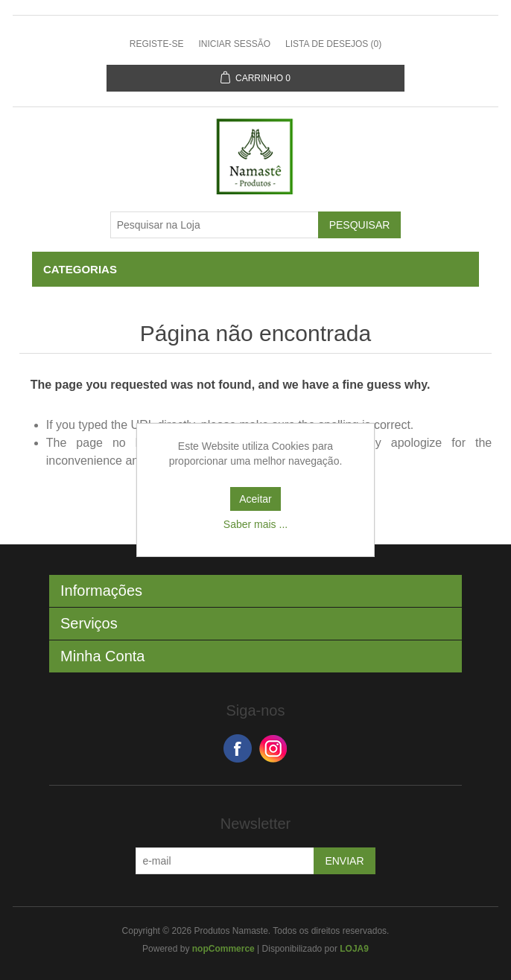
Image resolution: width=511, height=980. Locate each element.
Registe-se (157, 44)
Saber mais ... (256, 524)
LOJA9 (354, 949)
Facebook (238, 748)
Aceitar (256, 499)
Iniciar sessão (234, 44)
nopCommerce (223, 949)
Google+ (273, 748)
